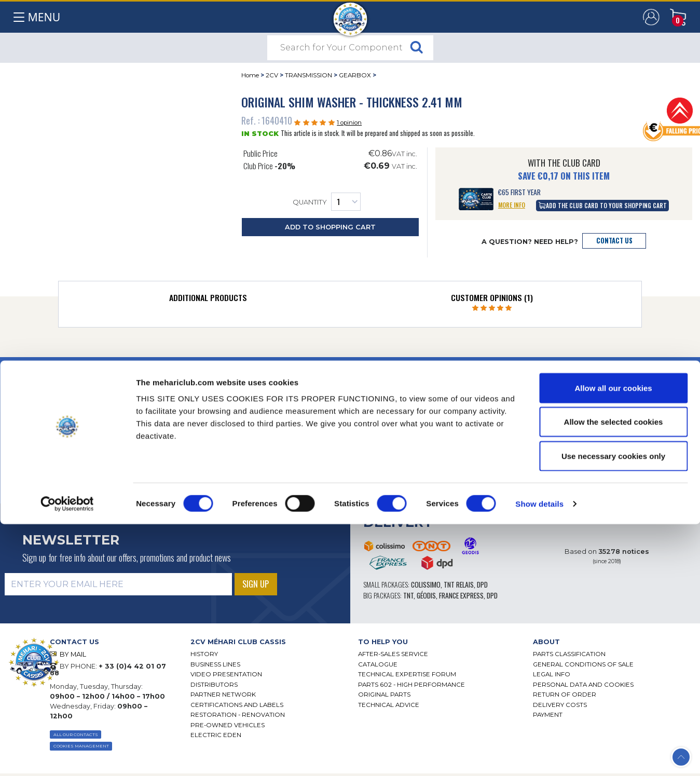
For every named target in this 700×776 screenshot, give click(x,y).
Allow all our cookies (613, 640)
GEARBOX (355, 75)
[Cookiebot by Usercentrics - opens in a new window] (67, 756)
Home (250, 75)
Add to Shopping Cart (330, 227)
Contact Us (614, 241)
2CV (272, 75)
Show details (539, 755)
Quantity (327, 202)
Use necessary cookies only (613, 708)
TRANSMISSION (308, 75)
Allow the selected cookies (614, 674)
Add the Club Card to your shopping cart (603, 205)
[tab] (208, 300)
